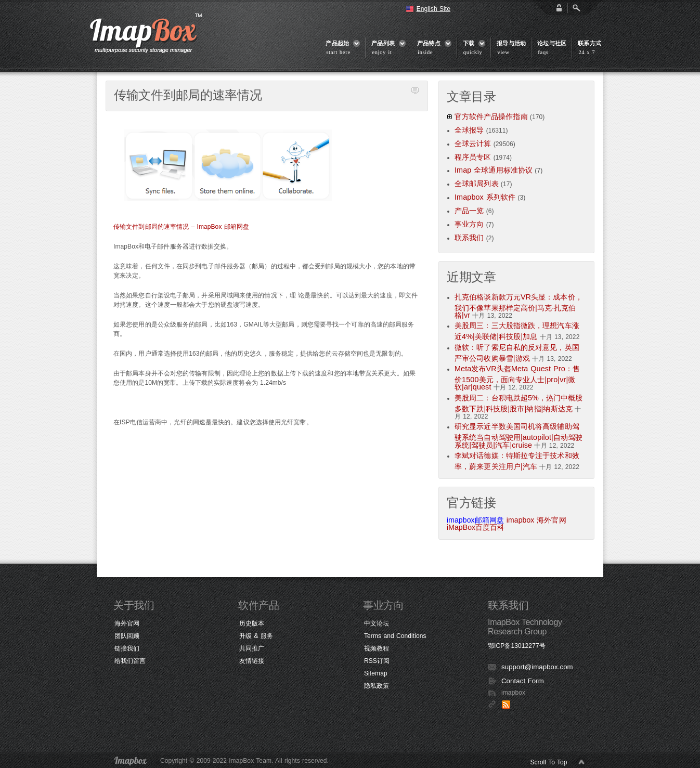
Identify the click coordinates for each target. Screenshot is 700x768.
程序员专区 (473, 157)
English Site (433, 9)
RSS (506, 705)
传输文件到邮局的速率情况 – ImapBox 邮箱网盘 (181, 227)
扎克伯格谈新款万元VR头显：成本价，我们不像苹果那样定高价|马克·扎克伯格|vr (518, 306)
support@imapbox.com (537, 667)
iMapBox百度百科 (476, 527)
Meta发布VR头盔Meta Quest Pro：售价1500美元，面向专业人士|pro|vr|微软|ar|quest (517, 378)
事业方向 (469, 224)
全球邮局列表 (477, 184)
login (559, 8)
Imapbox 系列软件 (485, 197)
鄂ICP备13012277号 (517, 646)
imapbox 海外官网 (536, 520)
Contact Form (523, 681)
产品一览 (469, 211)
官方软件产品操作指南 (491, 116)
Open (576, 8)
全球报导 (469, 130)
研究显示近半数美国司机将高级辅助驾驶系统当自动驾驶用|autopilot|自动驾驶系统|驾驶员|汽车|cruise (518, 435)
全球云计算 (473, 144)
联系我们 (469, 238)
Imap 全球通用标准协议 (494, 170)
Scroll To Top (548, 762)
